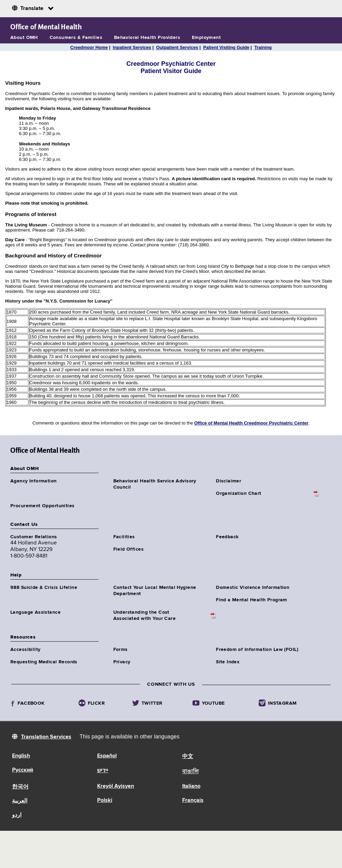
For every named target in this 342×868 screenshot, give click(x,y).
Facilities (124, 537)
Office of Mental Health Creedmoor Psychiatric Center (251, 423)
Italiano (191, 786)
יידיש (103, 771)
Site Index (228, 662)
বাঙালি (190, 772)
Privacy (122, 662)
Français (193, 800)
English (21, 756)
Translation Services (46, 737)
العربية (20, 801)
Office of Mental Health (46, 27)
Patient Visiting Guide (226, 47)
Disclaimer (229, 481)
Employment (206, 38)
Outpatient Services (177, 47)
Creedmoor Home (89, 47)
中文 (188, 757)
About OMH (24, 38)
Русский (23, 770)
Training (263, 47)
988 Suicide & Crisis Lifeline (44, 588)
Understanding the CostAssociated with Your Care (145, 615)
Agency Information (34, 481)
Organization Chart (239, 493)
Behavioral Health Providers (147, 38)
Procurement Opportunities (43, 506)
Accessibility (25, 650)
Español (107, 756)
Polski (105, 800)
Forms (121, 650)
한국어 (20, 787)
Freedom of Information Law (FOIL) (257, 650)
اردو (17, 815)
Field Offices (128, 549)
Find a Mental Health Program (252, 600)
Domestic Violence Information (253, 588)
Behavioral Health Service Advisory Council (155, 484)
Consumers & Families (76, 38)
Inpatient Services (132, 47)
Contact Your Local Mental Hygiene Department (155, 591)
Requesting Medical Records (44, 662)
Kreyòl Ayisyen (116, 786)
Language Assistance (35, 612)
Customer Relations (34, 537)
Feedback (227, 537)
